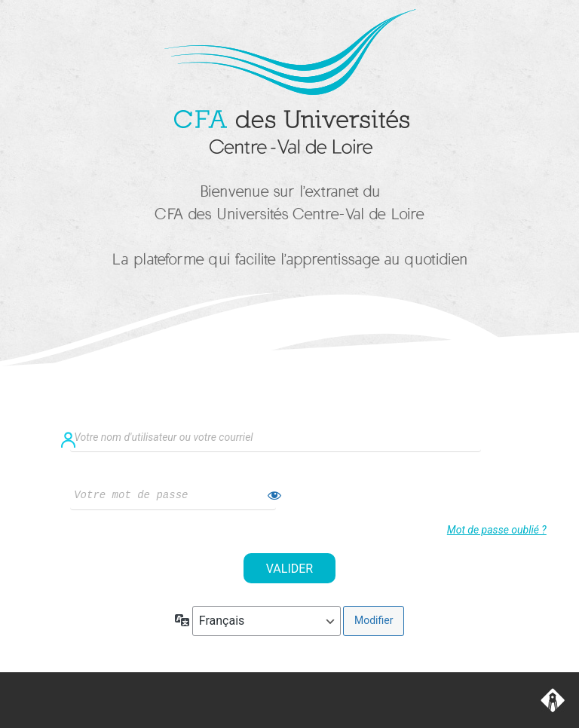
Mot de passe (161, 472)
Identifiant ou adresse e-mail (289, 414)
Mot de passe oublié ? (497, 530)
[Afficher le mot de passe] (274, 495)
